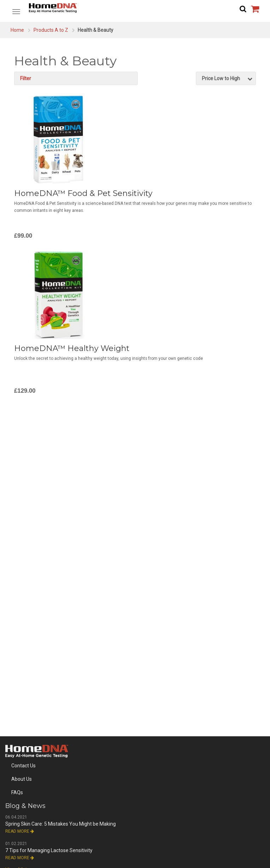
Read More (20, 831)
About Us (22, 779)
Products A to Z (51, 30)
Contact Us (23, 766)
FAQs (17, 792)
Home (17, 30)
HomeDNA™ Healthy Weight (72, 348)
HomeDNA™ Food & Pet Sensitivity (83, 193)
